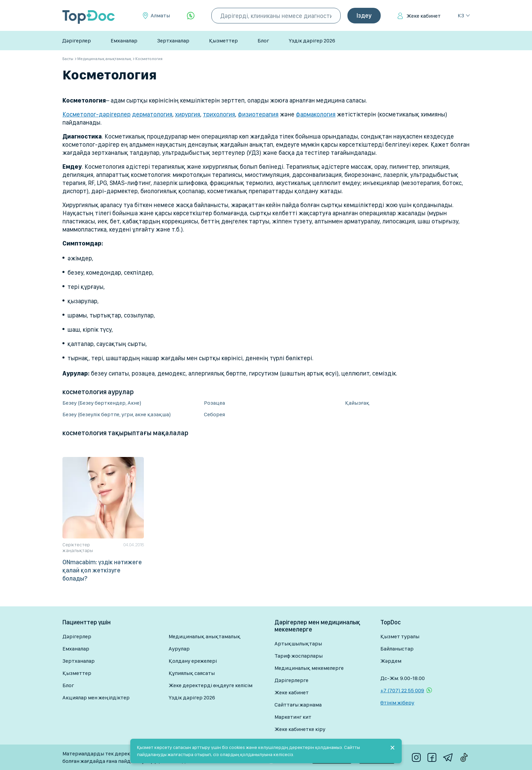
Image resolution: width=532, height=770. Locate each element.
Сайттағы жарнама (298, 705)
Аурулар (179, 649)
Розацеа (214, 403)
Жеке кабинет (424, 16)
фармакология (316, 114)
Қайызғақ (357, 403)
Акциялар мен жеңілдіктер (96, 698)
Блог (263, 41)
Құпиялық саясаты (192, 673)
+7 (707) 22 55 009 (402, 690)
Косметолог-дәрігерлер (97, 114)
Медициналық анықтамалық (205, 636)
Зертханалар (173, 41)
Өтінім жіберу (397, 703)
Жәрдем (391, 661)
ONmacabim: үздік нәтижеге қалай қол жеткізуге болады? (102, 570)
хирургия (188, 114)
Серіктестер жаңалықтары (78, 547)
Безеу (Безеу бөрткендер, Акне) (102, 403)
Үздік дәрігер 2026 (312, 41)
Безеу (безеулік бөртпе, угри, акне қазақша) (117, 414)
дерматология (152, 114)
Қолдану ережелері (193, 661)
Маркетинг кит (293, 717)
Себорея (214, 414)
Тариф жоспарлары (299, 656)
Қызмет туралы (400, 636)
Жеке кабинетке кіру (300, 729)
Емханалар (124, 41)
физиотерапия (258, 114)
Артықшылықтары (298, 644)
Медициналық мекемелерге (309, 668)
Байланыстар (397, 649)
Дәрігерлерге (291, 680)
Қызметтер (223, 41)
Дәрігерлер (77, 41)
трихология (219, 114)
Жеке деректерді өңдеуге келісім (211, 685)
